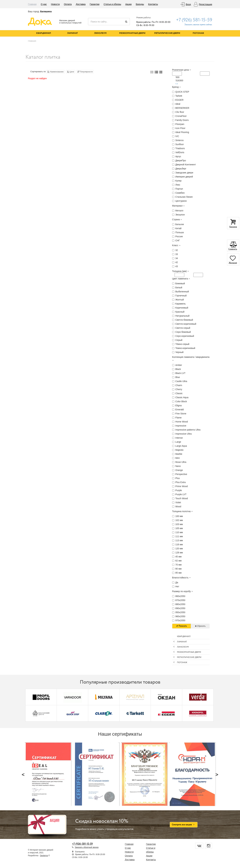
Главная (32, 4)
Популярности (85, 72)
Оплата (68, 4)
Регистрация (205, 4)
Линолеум (100, 33)
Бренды (140, 4)
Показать (182, 626)
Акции (128, 4)
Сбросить (200, 626)
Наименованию (55, 72)
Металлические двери (167, 33)
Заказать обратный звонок (87, 847)
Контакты (153, 4)
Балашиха (46, 11)
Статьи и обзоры (112, 4)
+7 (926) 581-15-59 (194, 20)
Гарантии (95, 4)
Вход (188, 4)
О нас (44, 4)
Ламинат (73, 33)
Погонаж (198, 33)
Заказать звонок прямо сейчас (198, 25)
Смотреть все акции (184, 825)
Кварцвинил (44, 33)
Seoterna (44, 856)
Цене (71, 72)
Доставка (81, 4)
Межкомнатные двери (132, 33)
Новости (55, 4)
